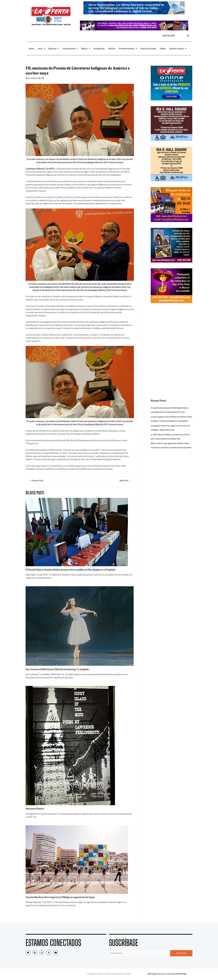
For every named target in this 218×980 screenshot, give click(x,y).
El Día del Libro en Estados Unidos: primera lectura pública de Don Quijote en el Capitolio (74, 570)
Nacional (54, 48)
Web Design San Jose (156, 974)
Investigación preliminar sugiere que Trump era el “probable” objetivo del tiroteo (171, 432)
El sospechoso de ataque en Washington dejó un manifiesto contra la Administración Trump (171, 410)
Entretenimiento (128, 48)
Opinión (112, 48)
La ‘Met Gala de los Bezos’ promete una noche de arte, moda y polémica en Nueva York (171, 441)
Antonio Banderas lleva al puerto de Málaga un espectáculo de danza (63, 897)
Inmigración (99, 48)
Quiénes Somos (178, 48)
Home (31, 48)
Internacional (70, 48)
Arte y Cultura (32, 78)
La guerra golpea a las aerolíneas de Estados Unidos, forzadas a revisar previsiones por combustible (170, 421)
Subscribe (181, 953)
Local (41, 48)
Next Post (124, 481)
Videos (163, 48)
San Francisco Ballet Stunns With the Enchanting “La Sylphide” (60, 670)
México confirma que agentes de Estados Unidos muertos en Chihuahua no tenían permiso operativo (169, 452)
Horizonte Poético (36, 809)
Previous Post (37, 481)
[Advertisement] (172, 328)
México (86, 48)
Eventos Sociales (148, 48)
